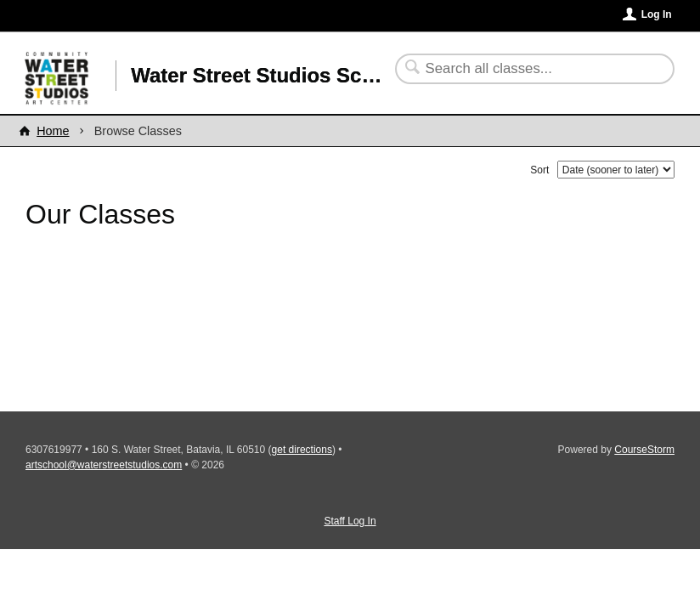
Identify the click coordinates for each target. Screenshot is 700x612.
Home (53, 131)
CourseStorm (644, 450)
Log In (657, 14)
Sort (539, 170)
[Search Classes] (525, 69)
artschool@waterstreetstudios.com (104, 465)
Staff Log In (350, 521)
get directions (302, 450)
